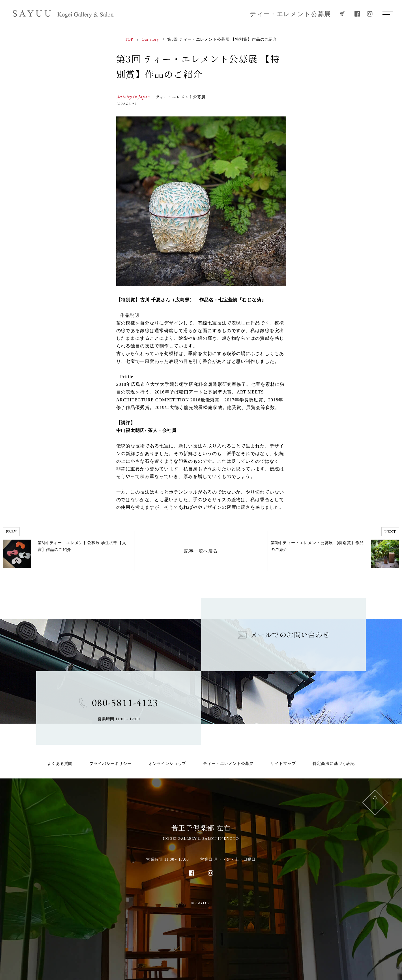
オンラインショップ (167, 764)
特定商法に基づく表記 (334, 764)
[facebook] (357, 14)
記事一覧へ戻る (201, 551)
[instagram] (370, 14)
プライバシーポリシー (110, 764)
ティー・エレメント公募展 (290, 14)
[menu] (386, 14)
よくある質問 (60, 764)
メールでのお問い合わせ (283, 634)
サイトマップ (283, 764)
